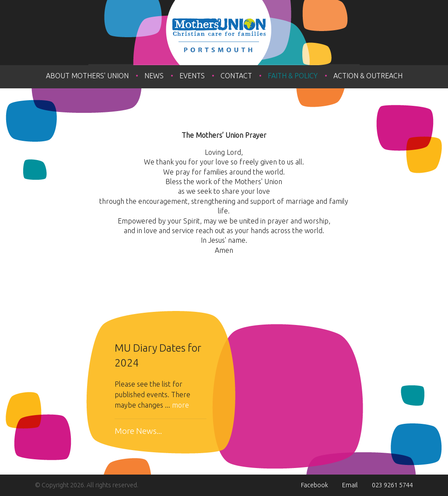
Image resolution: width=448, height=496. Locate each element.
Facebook (315, 485)
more (180, 405)
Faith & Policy (293, 76)
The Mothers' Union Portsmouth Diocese (224, 33)
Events (192, 76)
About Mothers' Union (87, 76)
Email (350, 485)
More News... (138, 431)
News (154, 76)
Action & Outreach (368, 76)
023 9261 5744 (392, 485)
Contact (236, 76)
